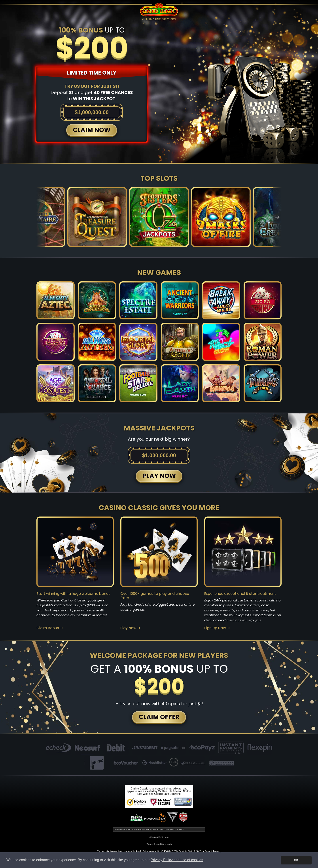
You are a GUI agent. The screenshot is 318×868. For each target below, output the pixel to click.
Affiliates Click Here (159, 837)
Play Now (128, 628)
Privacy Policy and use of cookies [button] (177, 860)
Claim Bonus (48, 628)
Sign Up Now (215, 628)
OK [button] (296, 860)
